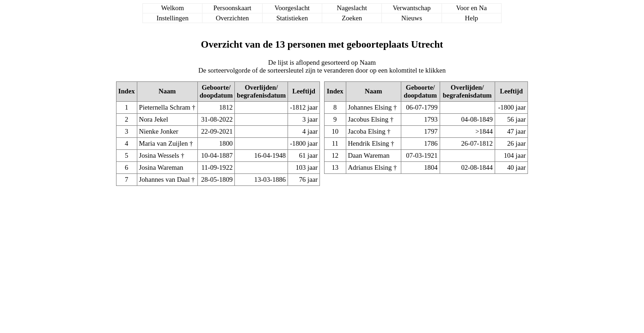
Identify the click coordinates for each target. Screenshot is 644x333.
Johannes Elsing (370, 107)
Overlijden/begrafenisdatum (261, 91)
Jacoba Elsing (367, 131)
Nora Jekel (154, 119)
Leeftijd (304, 91)
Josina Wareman (161, 167)
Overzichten (233, 18)
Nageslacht (352, 8)
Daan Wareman (369, 155)
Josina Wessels (159, 155)
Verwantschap (411, 8)
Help (472, 18)
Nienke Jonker (159, 131)
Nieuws (412, 18)
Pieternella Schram (165, 107)
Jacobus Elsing (368, 119)
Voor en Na (472, 8)
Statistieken (292, 18)
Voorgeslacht (292, 8)
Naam (167, 91)
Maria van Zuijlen (164, 143)
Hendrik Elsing (369, 143)
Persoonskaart (232, 8)
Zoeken (352, 18)
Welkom (173, 8)
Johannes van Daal (165, 179)
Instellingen (173, 18)
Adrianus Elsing (370, 167)
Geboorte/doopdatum (216, 91)
